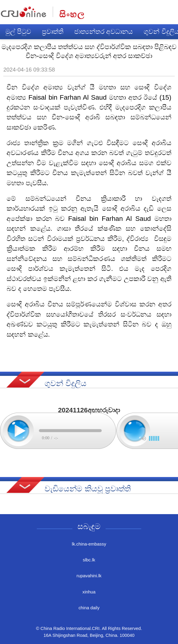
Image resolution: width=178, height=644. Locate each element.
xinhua (89, 592)
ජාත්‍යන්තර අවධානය (104, 32)
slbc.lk (89, 560)
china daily (89, 608)
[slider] (154, 438)
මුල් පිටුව (18, 32)
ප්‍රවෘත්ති (53, 32)
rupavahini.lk (89, 576)
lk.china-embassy (89, 544)
